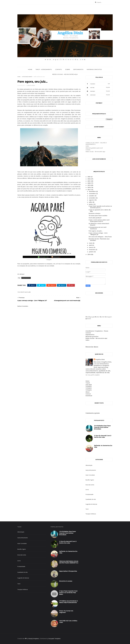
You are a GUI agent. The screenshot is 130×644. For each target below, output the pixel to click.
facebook (98, 84)
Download (89, 396)
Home (30, 69)
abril (91, 245)
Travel (88, 383)
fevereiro (92, 250)
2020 (89, 183)
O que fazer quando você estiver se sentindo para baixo (68, 593)
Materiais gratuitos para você (94, 148)
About (88, 392)
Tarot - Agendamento (44, 69)
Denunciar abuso (92, 347)
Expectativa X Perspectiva (68, 571)
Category (89, 386)
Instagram (98, 95)
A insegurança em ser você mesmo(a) (97, 228)
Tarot (87, 509)
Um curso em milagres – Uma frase (100, 237)
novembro (92, 194)
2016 (89, 254)
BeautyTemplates (34, 639)
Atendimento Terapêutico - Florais (97, 331)
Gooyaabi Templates (54, 639)
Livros (87, 490)
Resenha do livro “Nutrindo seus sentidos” (99, 240)
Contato (58, 69)
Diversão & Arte (90, 485)
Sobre (68, 69)
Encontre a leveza (94, 213)
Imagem (49, 260)
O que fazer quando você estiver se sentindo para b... (100, 207)
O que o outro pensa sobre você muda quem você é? (99, 221)
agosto (92, 200)
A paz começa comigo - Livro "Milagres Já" (98, 234)
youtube (98, 87)
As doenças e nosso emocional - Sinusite (99, 224)
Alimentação (89, 465)
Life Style (89, 385)
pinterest (98, 91)
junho (91, 204)
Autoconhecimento (27, 77)
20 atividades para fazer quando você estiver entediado (102, 427)
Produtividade (89, 494)
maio (91, 243)
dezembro (92, 191)
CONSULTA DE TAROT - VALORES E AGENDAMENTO (96, 143)
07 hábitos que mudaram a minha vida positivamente (69, 602)
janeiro (91, 252)
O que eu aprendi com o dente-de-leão (100, 211)
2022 (89, 179)
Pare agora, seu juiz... (96, 231)
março (91, 247)
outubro (92, 196)
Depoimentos (78, 69)
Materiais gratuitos (94, 69)
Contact (88, 394)
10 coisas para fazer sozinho (98, 216)
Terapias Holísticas (91, 514)
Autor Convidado (90, 475)
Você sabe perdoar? (95, 218)
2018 (89, 187)
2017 (89, 190)
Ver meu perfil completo (93, 375)
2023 (89, 177)
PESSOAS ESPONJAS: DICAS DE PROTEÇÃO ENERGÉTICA (69, 562)
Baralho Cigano (90, 480)
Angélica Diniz (100, 359)
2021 (89, 181)
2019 (89, 185)
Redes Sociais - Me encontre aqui (65, 74)
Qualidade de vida (91, 499)
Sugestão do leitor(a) (91, 504)
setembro (92, 198)
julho (91, 202)
